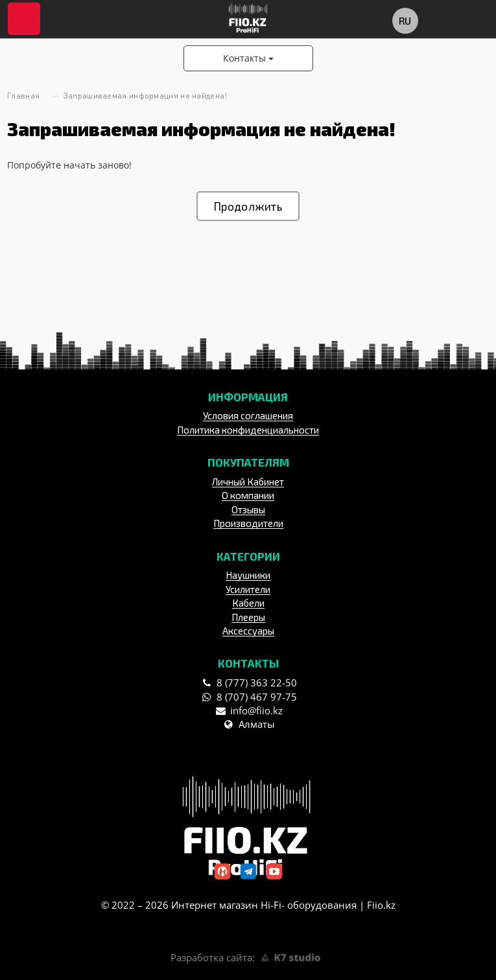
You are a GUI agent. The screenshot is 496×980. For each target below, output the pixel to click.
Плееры (248, 617)
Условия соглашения (248, 415)
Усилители (248, 589)
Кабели (248, 603)
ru (405, 20)
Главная (23, 96)
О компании (248, 495)
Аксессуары (248, 631)
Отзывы (248, 509)
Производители (248, 523)
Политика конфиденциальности (248, 430)
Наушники (248, 575)
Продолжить (248, 206)
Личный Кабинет (248, 482)
